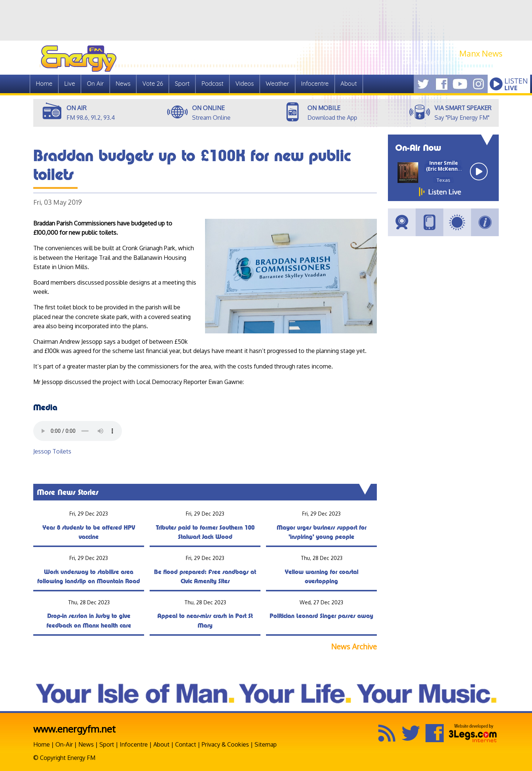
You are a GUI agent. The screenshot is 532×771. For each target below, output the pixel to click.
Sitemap (266, 744)
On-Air (64, 744)
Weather (277, 84)
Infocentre (315, 84)
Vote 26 (153, 84)
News (123, 84)
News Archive (354, 647)
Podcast (212, 84)
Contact (186, 744)
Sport (182, 84)
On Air (95, 84)
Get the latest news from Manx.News (453, 62)
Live (70, 84)
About (349, 84)
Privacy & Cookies (225, 744)
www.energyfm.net (74, 729)
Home (44, 84)
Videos (245, 84)
